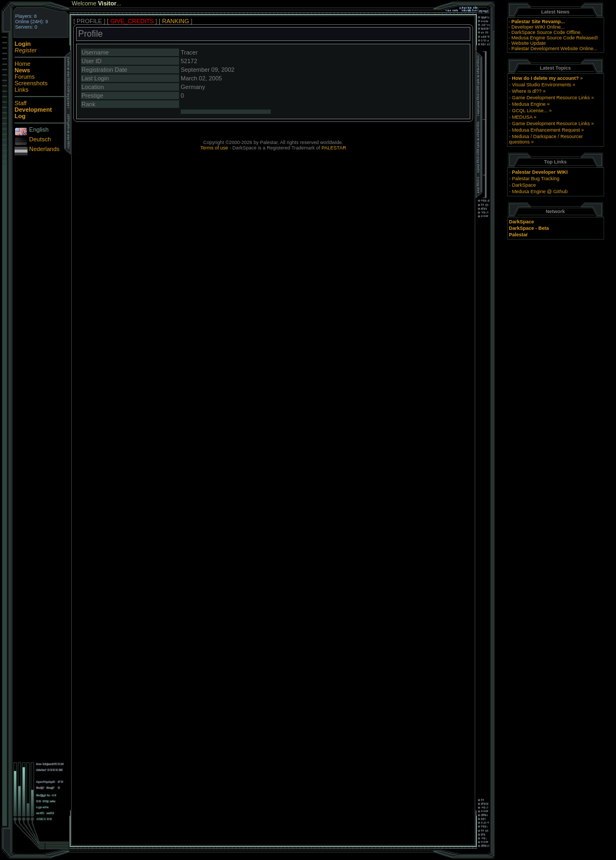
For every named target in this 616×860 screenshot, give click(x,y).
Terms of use (214, 148)
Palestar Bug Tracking (536, 179)
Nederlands (44, 149)
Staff (20, 103)
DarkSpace (524, 185)
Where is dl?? (527, 91)
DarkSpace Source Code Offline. (546, 32)
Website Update (529, 43)
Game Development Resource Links (551, 98)
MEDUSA (522, 117)
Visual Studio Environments (542, 85)
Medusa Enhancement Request (546, 130)
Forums (25, 77)
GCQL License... (530, 111)
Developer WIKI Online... (538, 27)
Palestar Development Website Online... (554, 49)
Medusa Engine (529, 104)
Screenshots (31, 83)
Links (22, 90)
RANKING (175, 21)
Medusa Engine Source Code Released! (555, 38)
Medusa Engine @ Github (540, 192)
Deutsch (40, 139)
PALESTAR (334, 148)
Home (22, 64)
